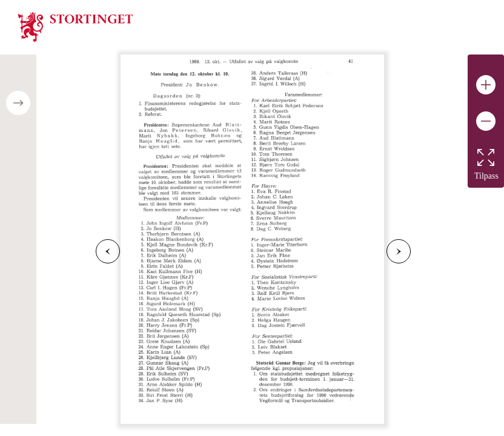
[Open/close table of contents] (18, 103)
